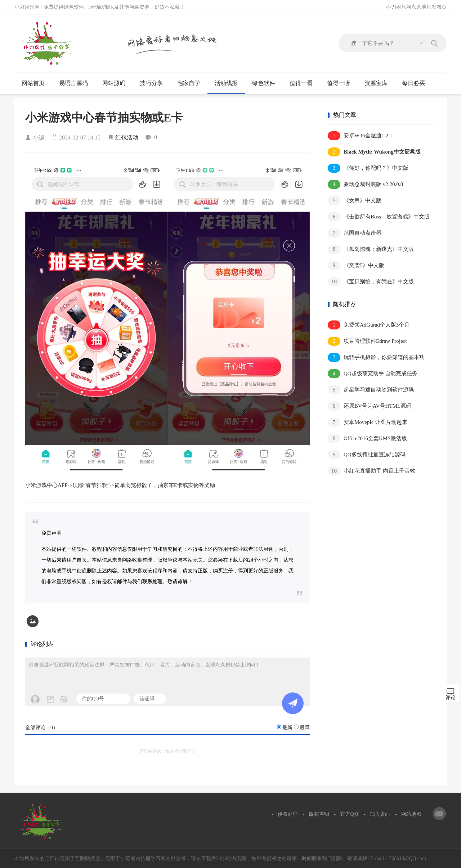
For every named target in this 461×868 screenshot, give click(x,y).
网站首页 (33, 83)
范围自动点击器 (355, 233)
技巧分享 (154, 83)
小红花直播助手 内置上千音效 (372, 471)
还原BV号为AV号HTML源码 (370, 406)
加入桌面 (380, 814)
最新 (287, 728)
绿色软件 (267, 83)
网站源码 (117, 83)
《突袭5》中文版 (356, 265)
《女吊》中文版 (355, 201)
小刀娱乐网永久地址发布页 (416, 7)
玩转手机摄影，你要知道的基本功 (376, 357)
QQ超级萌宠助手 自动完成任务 (373, 374)
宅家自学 (192, 83)
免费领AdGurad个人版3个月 (369, 325)
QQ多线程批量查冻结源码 (367, 455)
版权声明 (319, 814)
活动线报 (229, 83)
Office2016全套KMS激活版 (367, 439)
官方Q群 (350, 814)
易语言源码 (77, 83)
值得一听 (342, 83)
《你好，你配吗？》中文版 (368, 168)
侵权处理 (288, 814)
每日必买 (413, 83)
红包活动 (127, 138)
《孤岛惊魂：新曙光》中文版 (371, 249)
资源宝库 (379, 83)
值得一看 (304, 83)
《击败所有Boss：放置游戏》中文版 (379, 217)
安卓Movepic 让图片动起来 (368, 422)
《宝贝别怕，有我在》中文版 (371, 282)
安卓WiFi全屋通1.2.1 (360, 136)
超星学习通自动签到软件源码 (371, 390)
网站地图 (411, 814)
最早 (305, 728)
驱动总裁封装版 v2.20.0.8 (365, 184)
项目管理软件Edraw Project (367, 341)
